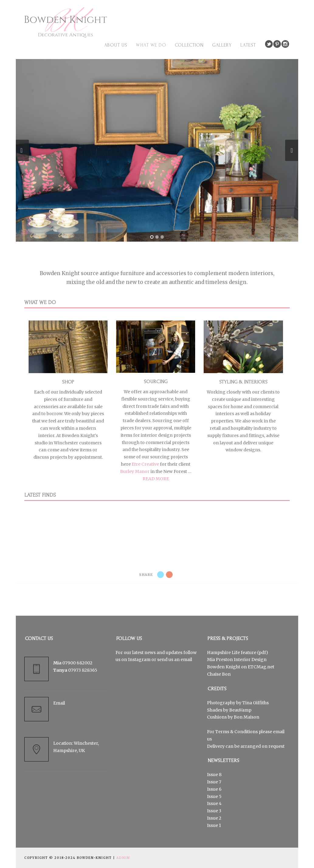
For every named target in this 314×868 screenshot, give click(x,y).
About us (116, 45)
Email (59, 703)
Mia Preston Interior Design (237, 660)
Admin (123, 858)
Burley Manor (135, 471)
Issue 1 (214, 825)
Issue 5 (214, 796)
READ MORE (156, 479)
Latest (248, 45)
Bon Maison (247, 717)
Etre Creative (145, 464)
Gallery (222, 45)
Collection (189, 45)
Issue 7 (214, 782)
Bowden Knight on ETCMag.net (241, 667)
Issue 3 (214, 811)
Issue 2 (214, 818)
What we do (151, 45)
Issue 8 (214, 775)
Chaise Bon (219, 674)
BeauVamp (240, 710)
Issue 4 (214, 803)
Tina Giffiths (255, 703)
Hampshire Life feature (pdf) (238, 653)
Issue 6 (214, 789)
